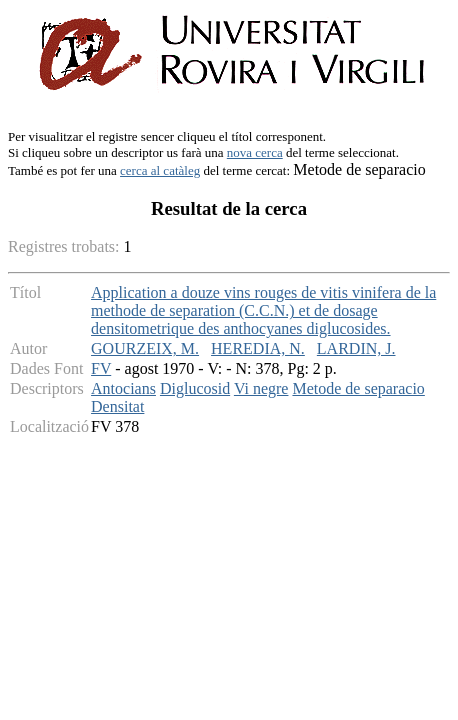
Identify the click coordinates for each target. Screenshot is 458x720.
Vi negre (261, 388)
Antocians (123, 388)
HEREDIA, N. (258, 348)
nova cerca (255, 152)
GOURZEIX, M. (145, 348)
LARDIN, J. (356, 348)
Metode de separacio (358, 388)
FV (101, 368)
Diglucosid (195, 388)
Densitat (117, 406)
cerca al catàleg (160, 170)
